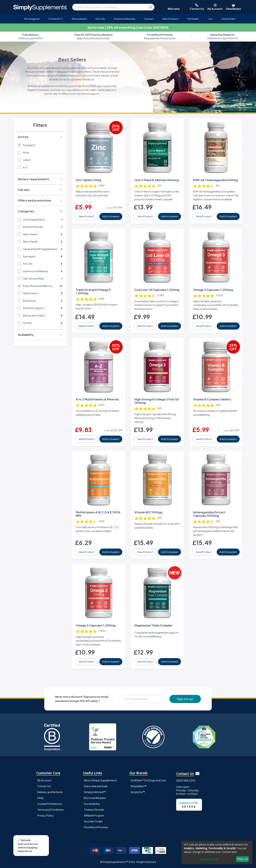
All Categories (32, 19)
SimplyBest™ (139, 786)
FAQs (41, 798)
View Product (86, 216)
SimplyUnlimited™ (95, 792)
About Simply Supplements (100, 780)
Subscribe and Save (96, 786)
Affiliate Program (94, 815)
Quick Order (228, 19)
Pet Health (193, 19)
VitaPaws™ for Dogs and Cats (148, 780)
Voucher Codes (93, 821)
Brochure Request (95, 798)
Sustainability (92, 804)
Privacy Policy (46, 815)
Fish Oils (100, 19)
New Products (171, 19)
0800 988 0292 (186, 780)
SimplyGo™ (138, 792)
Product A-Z (56, 19)
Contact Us (44, 786)
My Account (44, 780)
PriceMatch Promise (96, 827)
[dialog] (217, 853)
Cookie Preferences (50, 804)
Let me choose (209, 859)
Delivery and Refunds (50, 792)
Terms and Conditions (50, 810)
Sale (210, 19)
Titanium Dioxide (94, 810)
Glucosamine (79, 19)
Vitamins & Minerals (125, 19)
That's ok (242, 859)
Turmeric (149, 19)
